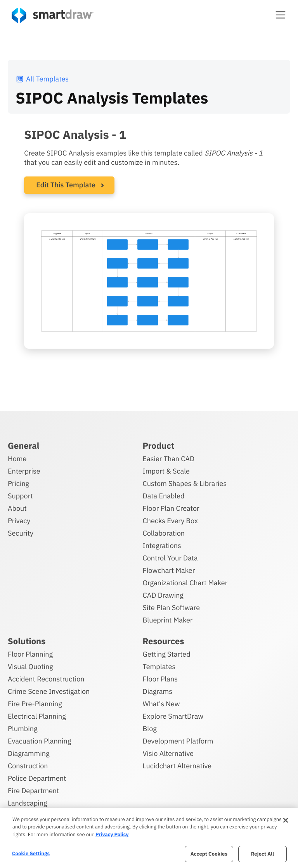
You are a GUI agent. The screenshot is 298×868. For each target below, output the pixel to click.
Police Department (37, 778)
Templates (159, 667)
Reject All (263, 854)
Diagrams (158, 691)
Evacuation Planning (39, 741)
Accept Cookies (209, 854)
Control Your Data (170, 558)
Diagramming (29, 753)
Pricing (18, 483)
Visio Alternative (168, 753)
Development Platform (178, 741)
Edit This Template (66, 185)
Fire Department (33, 791)
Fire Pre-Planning (35, 704)
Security (21, 533)
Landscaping (27, 803)
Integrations (162, 546)
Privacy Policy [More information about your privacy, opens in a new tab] (112, 834)
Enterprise (24, 471)
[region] (149, 838)
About (17, 508)
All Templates (42, 79)
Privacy (19, 521)
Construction (28, 766)
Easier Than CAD (169, 459)
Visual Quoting (30, 667)
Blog (150, 729)
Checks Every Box (171, 521)
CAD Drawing (163, 595)
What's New (161, 704)
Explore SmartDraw (173, 716)
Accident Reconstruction (46, 679)
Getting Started (167, 654)
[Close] (286, 820)
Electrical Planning (37, 716)
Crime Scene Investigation (49, 691)
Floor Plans (160, 679)
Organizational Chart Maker (185, 583)
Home (17, 459)
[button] (281, 15)
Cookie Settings (31, 853)
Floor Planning (30, 654)
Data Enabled (164, 496)
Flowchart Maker (169, 570)
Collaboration (164, 533)
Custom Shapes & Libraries (185, 483)
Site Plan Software (171, 608)
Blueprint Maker (168, 620)
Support (20, 496)
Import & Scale (166, 471)
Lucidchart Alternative (177, 766)
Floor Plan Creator (171, 508)
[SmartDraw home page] (53, 15)
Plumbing (23, 729)
